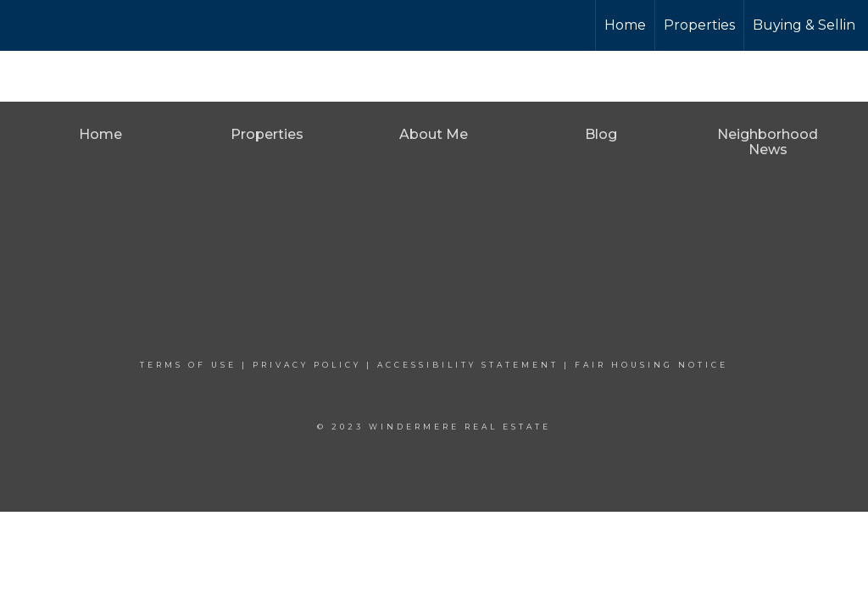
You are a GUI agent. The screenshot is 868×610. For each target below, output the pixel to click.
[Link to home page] (77, 25)
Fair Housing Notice (651, 365)
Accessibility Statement (468, 365)
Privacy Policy (307, 365)
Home (625, 25)
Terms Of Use (188, 365)
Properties (699, 25)
